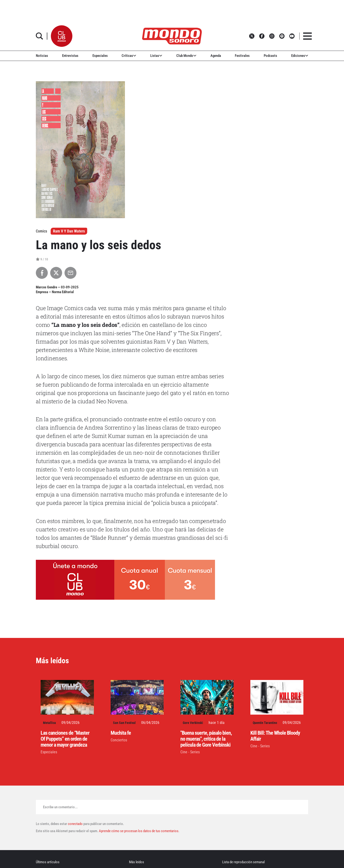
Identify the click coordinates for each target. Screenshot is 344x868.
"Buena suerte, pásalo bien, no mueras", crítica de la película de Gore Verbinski (206, 739)
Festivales (242, 56)
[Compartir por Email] (70, 273)
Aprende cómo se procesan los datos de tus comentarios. (139, 831)
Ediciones (300, 56)
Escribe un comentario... (60, 807)
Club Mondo (186, 56)
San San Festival (124, 723)
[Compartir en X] (56, 273)
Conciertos (119, 740)
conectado (75, 824)
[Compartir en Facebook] (42, 273)
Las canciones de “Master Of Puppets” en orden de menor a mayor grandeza (65, 739)
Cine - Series (190, 752)
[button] (62, 36)
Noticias (42, 56)
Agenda (216, 56)
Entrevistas (70, 56)
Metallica (49, 723)
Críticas (129, 56)
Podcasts (270, 56)
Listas (156, 56)
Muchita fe (121, 733)
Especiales (100, 56)
